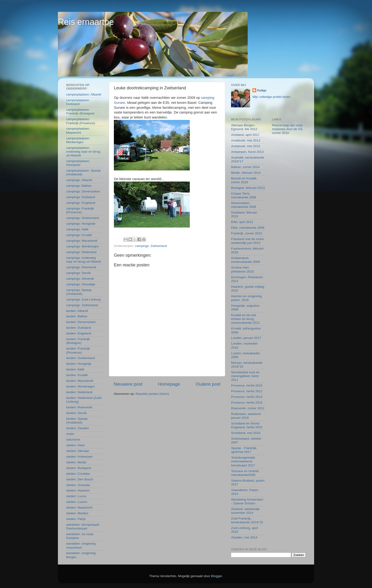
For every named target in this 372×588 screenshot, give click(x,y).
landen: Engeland (79, 333)
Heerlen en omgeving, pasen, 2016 (247, 298)
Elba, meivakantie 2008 (248, 228)
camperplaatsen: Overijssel (78, 163)
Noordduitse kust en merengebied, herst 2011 (245, 376)
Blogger (217, 576)
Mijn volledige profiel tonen (271, 97)
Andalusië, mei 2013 (246, 140)
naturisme (73, 440)
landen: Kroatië (77, 375)
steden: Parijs (76, 519)
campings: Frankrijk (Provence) (80, 210)
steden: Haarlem (78, 490)
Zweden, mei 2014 (244, 537)
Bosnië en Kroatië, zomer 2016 (244, 180)
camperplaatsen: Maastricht (78, 130)
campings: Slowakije (81, 284)
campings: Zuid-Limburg (83, 299)
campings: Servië (79, 273)
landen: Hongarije (79, 364)
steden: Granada (78, 485)
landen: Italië (75, 369)
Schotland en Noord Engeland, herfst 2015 (247, 425)
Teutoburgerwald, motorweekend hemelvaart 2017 (243, 461)
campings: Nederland (81, 252)
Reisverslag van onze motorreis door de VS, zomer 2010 (288, 129)
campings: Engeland (81, 203)
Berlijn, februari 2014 (246, 173)
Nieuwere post (128, 384)
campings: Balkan (79, 186)
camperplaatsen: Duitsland (78, 102)
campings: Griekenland (83, 218)
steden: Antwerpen (79, 457)
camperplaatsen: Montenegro (78, 140)
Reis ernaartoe (86, 22)
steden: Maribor (77, 513)
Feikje (262, 90)
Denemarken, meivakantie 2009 (244, 205)
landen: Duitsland (79, 328)
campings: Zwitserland (151, 246)
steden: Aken (75, 445)
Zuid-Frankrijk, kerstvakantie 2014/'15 (247, 520)
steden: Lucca (76, 496)
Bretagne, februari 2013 (248, 188)
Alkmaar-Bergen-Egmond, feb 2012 (244, 127)
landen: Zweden (78, 428)
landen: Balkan (77, 316)
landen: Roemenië (79, 407)
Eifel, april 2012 (242, 222)
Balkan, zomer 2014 (245, 167)
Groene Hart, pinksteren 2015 (242, 269)
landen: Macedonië (80, 381)
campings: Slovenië (80, 279)
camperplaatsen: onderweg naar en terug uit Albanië (83, 152)
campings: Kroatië (79, 235)
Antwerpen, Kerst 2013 (247, 152)
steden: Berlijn (76, 462)
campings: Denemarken (83, 191)
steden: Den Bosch (80, 479)
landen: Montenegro (80, 386)
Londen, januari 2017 (246, 338)
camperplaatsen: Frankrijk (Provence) (81, 121)
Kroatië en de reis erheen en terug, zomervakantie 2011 (246, 319)
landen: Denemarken (81, 322)
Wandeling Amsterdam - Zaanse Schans (247, 501)
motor (70, 434)
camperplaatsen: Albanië (84, 94)
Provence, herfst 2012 (247, 391)
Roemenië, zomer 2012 (248, 408)
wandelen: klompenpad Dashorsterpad (83, 526)
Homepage (169, 384)
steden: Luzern (77, 502)
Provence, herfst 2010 (247, 385)
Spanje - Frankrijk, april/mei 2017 (244, 450)
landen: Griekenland (81, 358)
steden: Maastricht (79, 508)
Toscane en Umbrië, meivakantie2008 (245, 473)
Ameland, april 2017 (245, 135)
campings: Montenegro (82, 246)
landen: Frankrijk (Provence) (78, 350)
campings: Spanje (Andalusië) (79, 292)
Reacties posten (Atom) (152, 394)
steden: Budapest (79, 468)
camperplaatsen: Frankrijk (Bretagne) (80, 112)
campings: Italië (77, 229)
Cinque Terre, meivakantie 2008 (244, 195)
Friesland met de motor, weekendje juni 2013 (248, 241)
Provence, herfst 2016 (247, 403)
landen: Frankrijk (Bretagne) (78, 341)
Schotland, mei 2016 (246, 433)
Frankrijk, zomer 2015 (247, 233)
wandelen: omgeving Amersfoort (81, 545)
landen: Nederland (79, 392)
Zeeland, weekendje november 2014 (245, 511)
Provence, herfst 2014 (247, 397)
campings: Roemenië (81, 267)
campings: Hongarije (81, 224)
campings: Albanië (79, 180)
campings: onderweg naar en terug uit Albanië (84, 260)
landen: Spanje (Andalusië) (77, 421)
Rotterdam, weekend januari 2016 (246, 416)
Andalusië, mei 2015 (246, 146)
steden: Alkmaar (78, 451)
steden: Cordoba (78, 474)
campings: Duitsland (81, 197)
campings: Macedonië (82, 241)
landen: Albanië (77, 311)
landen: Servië (76, 413)
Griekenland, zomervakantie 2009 (246, 260)
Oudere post (208, 384)
